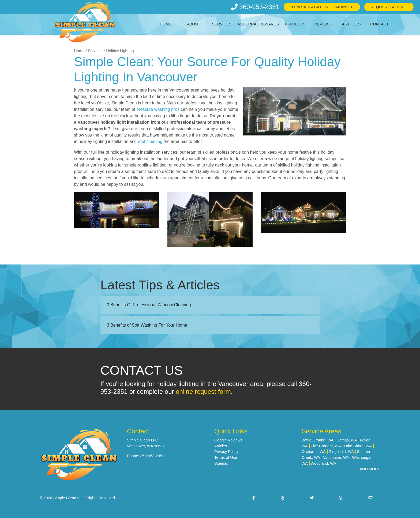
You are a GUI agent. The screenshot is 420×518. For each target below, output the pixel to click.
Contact (379, 24)
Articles (351, 24)
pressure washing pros (157, 109)
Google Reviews (228, 440)
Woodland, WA (323, 463)
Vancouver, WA (336, 457)
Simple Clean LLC (69, 498)
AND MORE (370, 469)
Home (166, 24)
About (194, 24)
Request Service (389, 7)
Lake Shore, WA (358, 446)
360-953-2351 (255, 7)
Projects (295, 24)
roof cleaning (150, 141)
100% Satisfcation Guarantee (322, 7)
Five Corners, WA (326, 446)
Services (222, 24)
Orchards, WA (314, 452)
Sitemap (221, 463)
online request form (203, 392)
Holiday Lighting (120, 51)
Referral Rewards (258, 24)
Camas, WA (347, 440)
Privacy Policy (226, 452)
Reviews (323, 24)
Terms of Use (226, 457)
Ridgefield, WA (341, 452)
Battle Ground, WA (318, 440)
